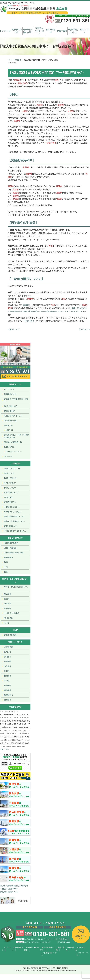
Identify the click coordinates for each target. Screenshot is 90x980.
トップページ (6, 31)
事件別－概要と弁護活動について (16, 588)
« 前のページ (14, 330)
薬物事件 (18, 60)
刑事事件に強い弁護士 (28, 31)
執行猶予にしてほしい (13, 512)
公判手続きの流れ (11, 543)
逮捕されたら (9, 473)
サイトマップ (9, 456)
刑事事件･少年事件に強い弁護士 (16, 400)
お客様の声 (9, 647)
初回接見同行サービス (39, 31)
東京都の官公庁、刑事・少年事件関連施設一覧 (17, 436)
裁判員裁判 (9, 557)
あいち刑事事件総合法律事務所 (14, 886)
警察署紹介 (9, 695)
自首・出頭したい (11, 526)
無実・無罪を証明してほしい (15, 517)
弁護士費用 (62, 31)
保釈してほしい (10, 488)
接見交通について (11, 493)
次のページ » (84, 330)
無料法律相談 (51, 31)
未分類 (7, 681)
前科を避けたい (10, 502)
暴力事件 (8, 594)
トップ (10, 60)
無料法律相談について (48, 949)
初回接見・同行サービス (13, 416)
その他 (7, 623)
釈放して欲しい (10, 483)
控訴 (6, 562)
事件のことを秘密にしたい (14, 521)
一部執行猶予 (28, 321)
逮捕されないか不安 (12, 469)
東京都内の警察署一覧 (13, 442)
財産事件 (8, 604)
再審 (6, 572)
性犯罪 (7, 599)
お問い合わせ (84, 31)
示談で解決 (9, 497)
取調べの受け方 (10, 478)
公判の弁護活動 (10, 548)
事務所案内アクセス (73, 31)
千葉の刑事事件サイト (9, 889)
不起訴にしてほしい (12, 507)
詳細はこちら (4, 750)
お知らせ (8, 652)
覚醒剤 (26, 305)
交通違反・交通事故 (12, 613)
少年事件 (8, 666)
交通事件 (8, 657)
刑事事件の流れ (17, 31)
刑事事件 (8, 662)
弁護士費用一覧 (10, 421)
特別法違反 (9, 618)
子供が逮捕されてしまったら (15, 531)
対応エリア (9, 430)
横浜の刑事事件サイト (9, 892)
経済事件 (8, 686)
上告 (6, 567)
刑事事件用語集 (10, 635)
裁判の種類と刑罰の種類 (14, 553)
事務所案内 (9, 425)
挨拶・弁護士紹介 (11, 406)
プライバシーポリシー (13, 452)
